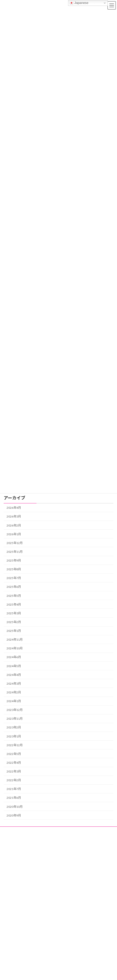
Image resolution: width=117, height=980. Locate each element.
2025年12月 (15, 543)
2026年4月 (14, 508)
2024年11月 (15, 640)
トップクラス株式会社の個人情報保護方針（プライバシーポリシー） (52, 961)
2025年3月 (14, 613)
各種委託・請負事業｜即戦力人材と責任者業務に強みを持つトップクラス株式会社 (58, 852)
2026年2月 (14, 525)
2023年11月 (15, 719)
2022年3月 (14, 771)
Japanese (79, 3)
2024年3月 (14, 684)
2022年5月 (14, 754)
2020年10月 (15, 806)
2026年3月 (14, 516)
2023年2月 (14, 727)
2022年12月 (15, 745)
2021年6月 (14, 798)
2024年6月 (14, 657)
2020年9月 (14, 815)
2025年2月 (14, 622)
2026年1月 (14, 534)
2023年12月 (15, 710)
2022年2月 (14, 780)
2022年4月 (14, 763)
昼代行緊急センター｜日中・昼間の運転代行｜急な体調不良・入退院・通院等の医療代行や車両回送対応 (58, 832)
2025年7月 (14, 578)
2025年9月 (14, 560)
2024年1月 (14, 701)
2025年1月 (14, 631)
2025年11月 (15, 552)
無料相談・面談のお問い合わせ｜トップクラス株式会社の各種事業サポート (56, 953)
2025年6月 (14, 587)
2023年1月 (14, 736)
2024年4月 (14, 675)
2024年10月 (15, 648)
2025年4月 (14, 604)
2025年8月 (14, 569)
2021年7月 (14, 789)
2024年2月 (14, 692)
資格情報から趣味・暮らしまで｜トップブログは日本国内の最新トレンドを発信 (56, 843)
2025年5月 (14, 595)
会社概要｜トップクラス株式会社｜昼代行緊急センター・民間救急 (50, 944)
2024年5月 (14, 666)
